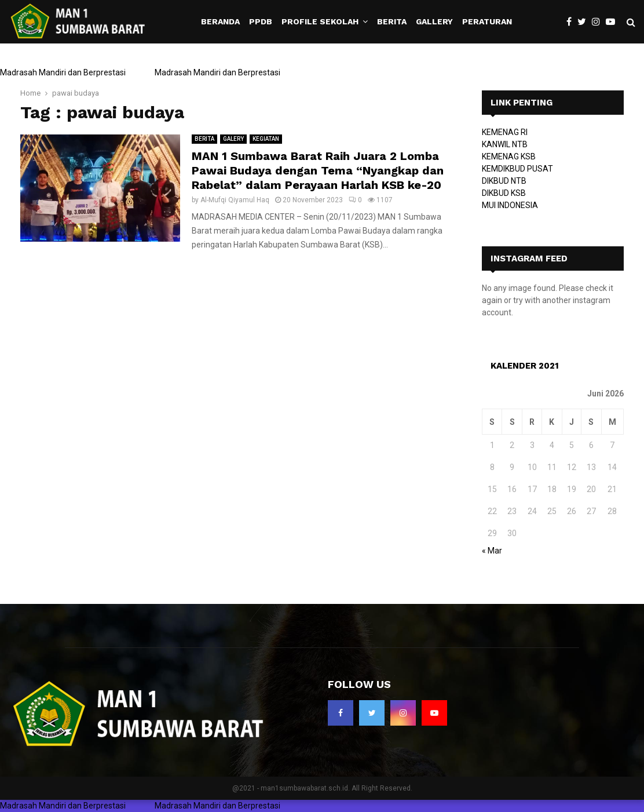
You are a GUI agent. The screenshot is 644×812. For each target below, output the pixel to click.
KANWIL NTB (505, 144)
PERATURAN (487, 21)
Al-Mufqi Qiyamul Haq (235, 200)
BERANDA (220, 21)
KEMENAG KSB (509, 156)
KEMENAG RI (505, 132)
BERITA (392, 21)
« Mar (492, 551)
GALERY (233, 139)
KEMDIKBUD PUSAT (517, 169)
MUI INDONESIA (510, 205)
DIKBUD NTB (504, 181)
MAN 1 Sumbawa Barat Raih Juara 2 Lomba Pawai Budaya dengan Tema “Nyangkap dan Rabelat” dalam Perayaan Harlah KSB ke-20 (318, 170)
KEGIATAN (266, 139)
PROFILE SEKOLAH (320, 21)
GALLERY (434, 21)
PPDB (261, 21)
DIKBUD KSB (504, 193)
